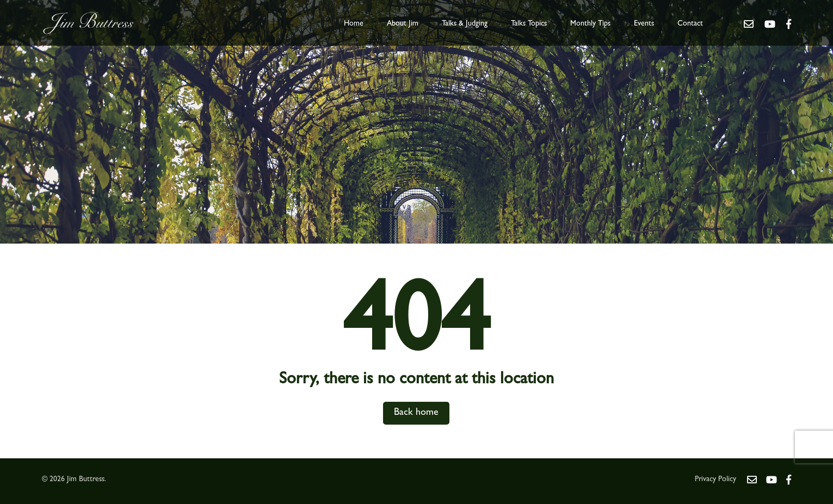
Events (644, 24)
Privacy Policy (715, 480)
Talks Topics (529, 24)
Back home (416, 413)
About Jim (403, 24)
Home (354, 24)
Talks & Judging (465, 24)
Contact (690, 24)
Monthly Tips (590, 24)
